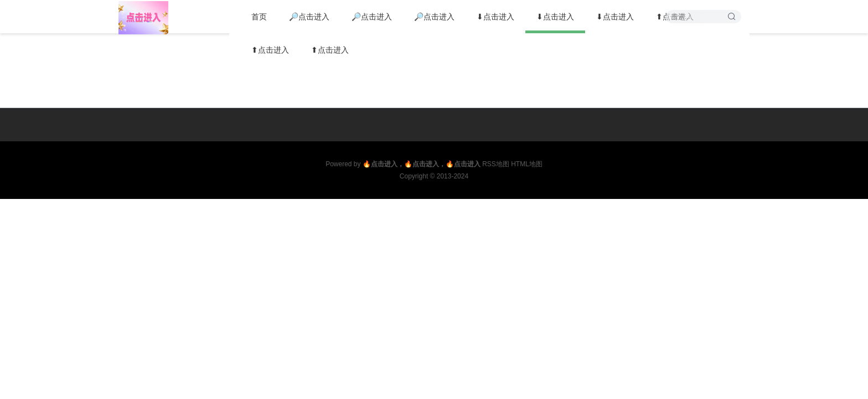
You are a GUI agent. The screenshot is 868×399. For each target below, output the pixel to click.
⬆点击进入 (270, 50)
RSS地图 (496, 164)
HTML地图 (527, 164)
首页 (259, 17)
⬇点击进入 (495, 17)
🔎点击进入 (309, 17)
